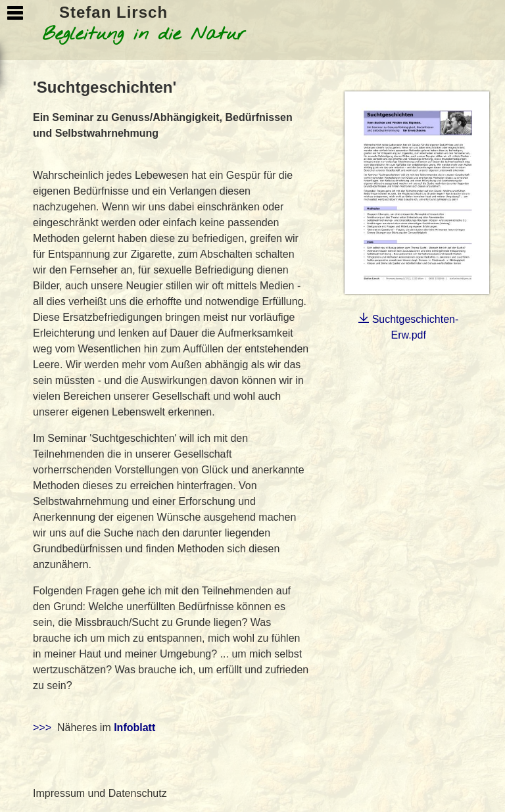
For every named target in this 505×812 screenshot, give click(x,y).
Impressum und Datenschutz (100, 793)
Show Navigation (15, 13)
